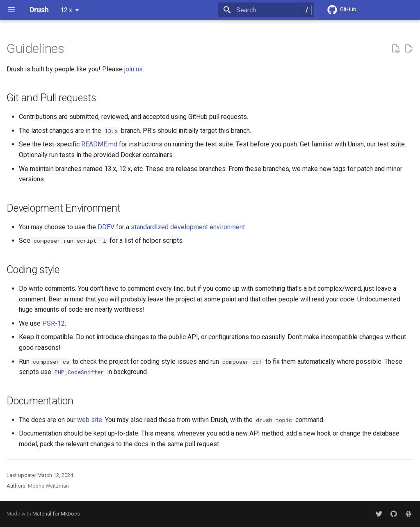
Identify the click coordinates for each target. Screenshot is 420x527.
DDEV (106, 227)
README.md (99, 144)
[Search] (266, 10)
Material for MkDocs (56, 514)
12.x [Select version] (66, 10)
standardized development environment (188, 227)
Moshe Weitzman (48, 486)
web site (90, 420)
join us (134, 69)
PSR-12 (54, 323)
